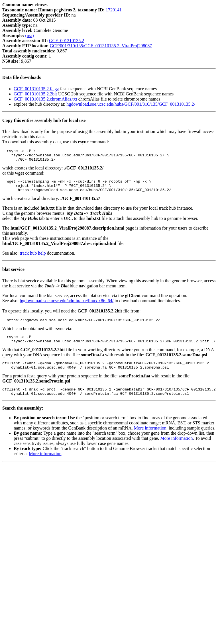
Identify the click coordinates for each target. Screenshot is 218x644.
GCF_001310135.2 (67, 41)
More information (150, 439)
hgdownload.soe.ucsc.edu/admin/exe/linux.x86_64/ (67, 306)
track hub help (33, 258)
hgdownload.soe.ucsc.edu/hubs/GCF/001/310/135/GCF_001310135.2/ (131, 104)
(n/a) (29, 35)
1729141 (114, 10)
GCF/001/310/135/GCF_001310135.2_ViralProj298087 (101, 46)
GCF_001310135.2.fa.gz (36, 89)
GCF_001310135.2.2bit (35, 94)
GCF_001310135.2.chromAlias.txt (45, 99)
